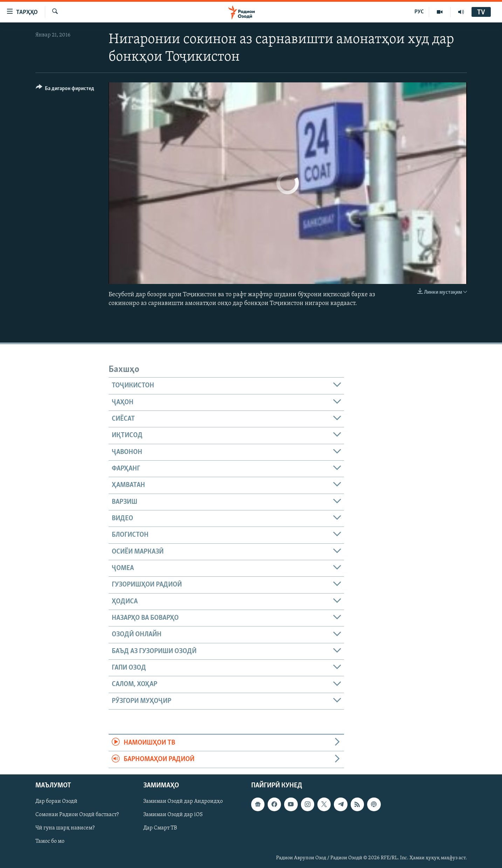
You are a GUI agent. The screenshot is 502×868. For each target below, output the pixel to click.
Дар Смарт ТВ (160, 828)
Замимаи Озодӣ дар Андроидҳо (183, 801)
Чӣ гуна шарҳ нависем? (65, 828)
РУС (419, 12)
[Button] (65, 90)
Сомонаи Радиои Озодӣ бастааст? (77, 815)
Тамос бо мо (50, 841)
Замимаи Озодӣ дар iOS (173, 815)
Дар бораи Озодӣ (56, 801)
